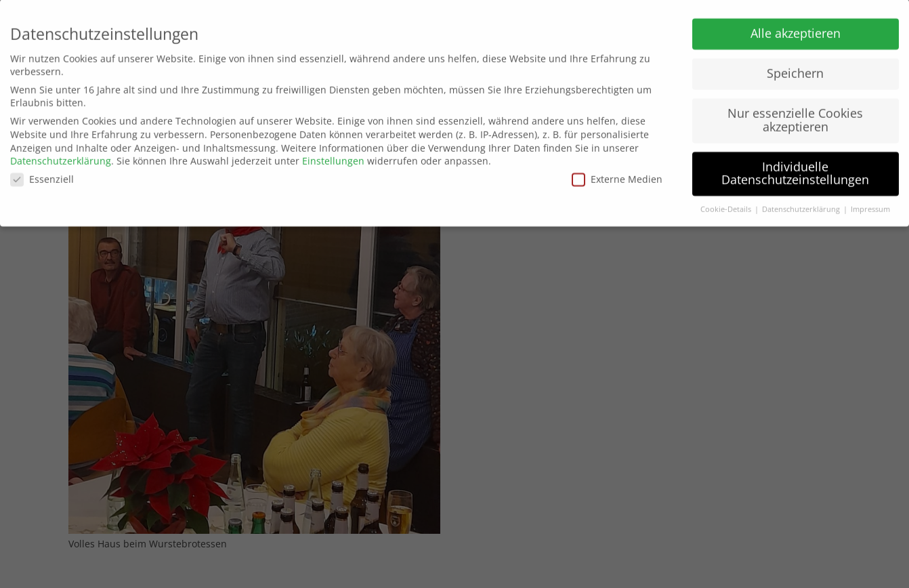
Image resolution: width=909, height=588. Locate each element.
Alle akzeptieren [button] (796, 29)
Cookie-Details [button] (727, 205)
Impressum (870, 205)
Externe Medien (617, 175)
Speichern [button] (795, 69)
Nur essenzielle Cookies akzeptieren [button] (795, 116)
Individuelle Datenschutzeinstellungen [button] (795, 169)
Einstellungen (333, 157)
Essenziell (42, 175)
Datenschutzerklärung (61, 157)
